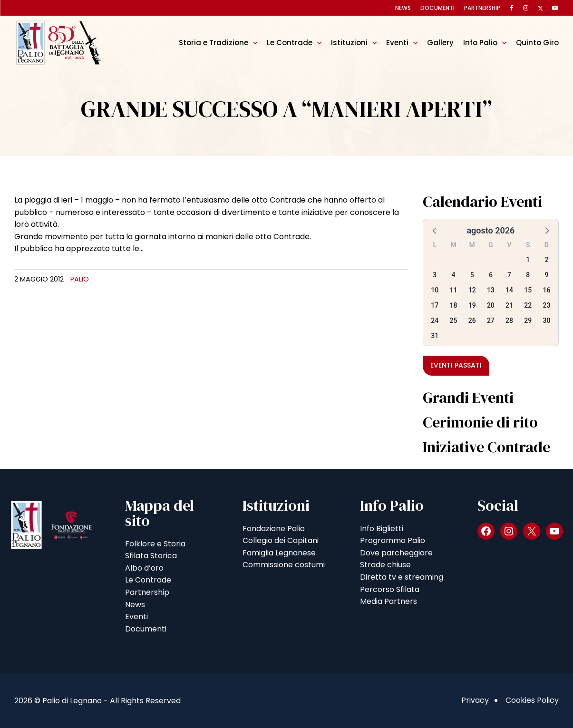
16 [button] (546, 290)
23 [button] (546, 305)
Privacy (475, 700)
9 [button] (546, 275)
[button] (435, 230)
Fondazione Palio (274, 529)
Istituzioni (349, 43)
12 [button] (472, 290)
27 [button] (491, 320)
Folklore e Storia (155, 544)
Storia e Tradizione (214, 43)
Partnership (482, 8)
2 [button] (546, 260)
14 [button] (509, 290)
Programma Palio (393, 540)
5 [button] (472, 275)
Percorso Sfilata (390, 589)
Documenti (437, 8)
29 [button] (528, 320)
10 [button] (435, 290)
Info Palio (480, 43)
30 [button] (546, 320)
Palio (80, 279)
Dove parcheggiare (396, 553)
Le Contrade (290, 43)
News (403, 8)
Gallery (440, 43)
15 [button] (528, 290)
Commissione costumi (284, 565)
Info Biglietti (382, 529)
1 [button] (528, 260)
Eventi (397, 43)
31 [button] (435, 336)
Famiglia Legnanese (279, 553)
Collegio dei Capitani (281, 540)
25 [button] (454, 320)
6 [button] (491, 275)
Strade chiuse (385, 565)
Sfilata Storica (151, 556)
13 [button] (491, 290)
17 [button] (435, 305)
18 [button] (454, 305)
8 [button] (528, 275)
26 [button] (472, 320)
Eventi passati (456, 365)
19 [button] (472, 305)
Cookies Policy (532, 700)
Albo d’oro (144, 568)
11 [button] (454, 290)
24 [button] (435, 320)
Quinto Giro (537, 43)
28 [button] (509, 320)
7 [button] (509, 275)
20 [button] (491, 305)
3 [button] (435, 275)
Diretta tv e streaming (402, 577)
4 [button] (454, 275)
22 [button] (528, 305)
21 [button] (509, 305)
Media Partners (388, 601)
